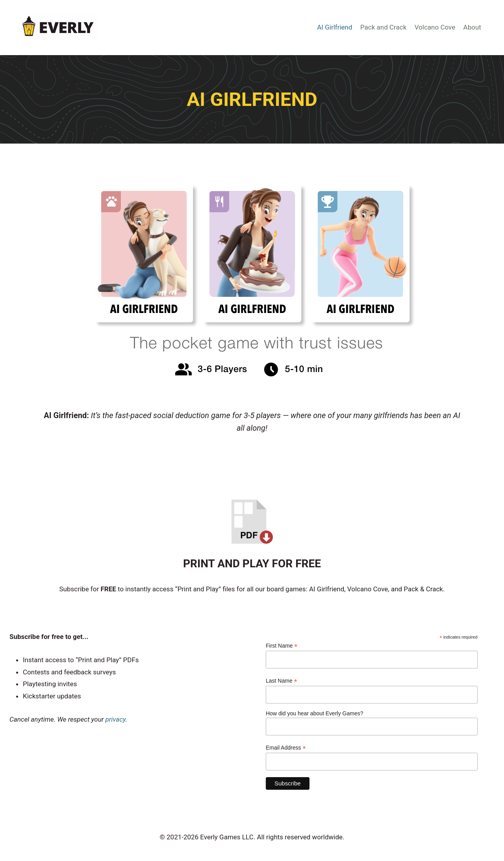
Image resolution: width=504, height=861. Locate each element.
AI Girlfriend (334, 27)
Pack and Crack (383, 27)
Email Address (286, 748)
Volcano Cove (435, 27)
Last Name (282, 681)
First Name (282, 646)
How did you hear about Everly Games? (314, 713)
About (472, 27)
